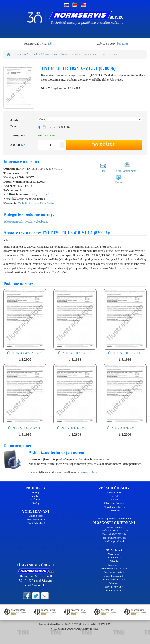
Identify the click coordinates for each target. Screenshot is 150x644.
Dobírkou (114, 499)
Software (36, 499)
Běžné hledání (36, 516)
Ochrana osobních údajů (114, 579)
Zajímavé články (114, 590)
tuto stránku (90, 472)
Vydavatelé (21, 54)
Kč (50, 44)
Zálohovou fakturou (114, 503)
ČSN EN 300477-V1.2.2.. (25, 322)
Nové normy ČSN (114, 587)
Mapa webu (114, 565)
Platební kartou (114, 492)
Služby (36, 503)
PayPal (114, 496)
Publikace (36, 496)
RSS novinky (114, 557)
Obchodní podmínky (114, 576)
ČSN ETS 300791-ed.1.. (125, 322)
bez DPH (123, 44)
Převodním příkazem (114, 507)
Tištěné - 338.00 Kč (57, 127)
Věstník (114, 561)
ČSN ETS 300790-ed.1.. (75, 322)
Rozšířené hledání (36, 519)
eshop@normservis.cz (114, 538)
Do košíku (104, 145)
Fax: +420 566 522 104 (114, 534)
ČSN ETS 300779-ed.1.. (25, 397)
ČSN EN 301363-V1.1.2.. (75, 397)
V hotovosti (114, 511)
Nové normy (114, 554)
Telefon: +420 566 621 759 (114, 530)
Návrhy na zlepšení (114, 572)
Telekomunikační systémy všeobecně (26, 222)
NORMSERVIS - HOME (114, 568)
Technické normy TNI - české (50, 54)
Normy (36, 492)
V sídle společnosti (114, 541)
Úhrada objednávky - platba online (114, 518)
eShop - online (114, 527)
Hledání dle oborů (36, 523)
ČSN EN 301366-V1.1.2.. (125, 397)
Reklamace (114, 583)
